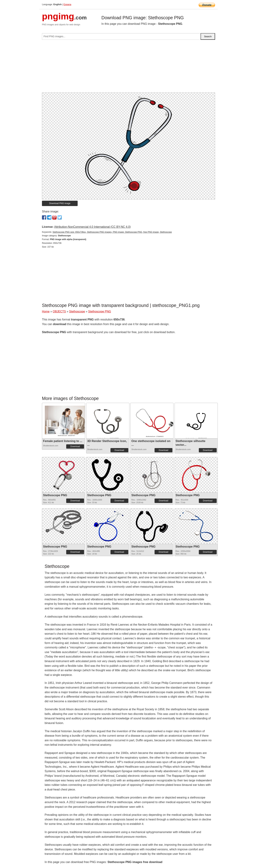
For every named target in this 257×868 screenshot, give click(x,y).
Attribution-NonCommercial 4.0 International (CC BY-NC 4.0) (92, 227)
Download (75, 446)
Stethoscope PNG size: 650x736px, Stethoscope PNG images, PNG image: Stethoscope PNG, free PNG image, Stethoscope (112, 232)
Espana (67, 4)
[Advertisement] (128, 68)
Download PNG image (60, 203)
